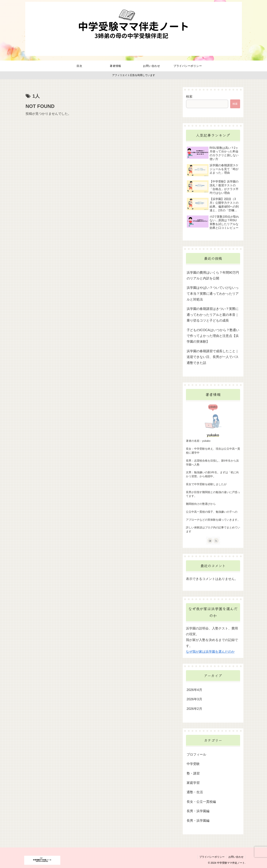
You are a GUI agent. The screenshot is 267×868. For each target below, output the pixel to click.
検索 (189, 97)
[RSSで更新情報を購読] (216, 541)
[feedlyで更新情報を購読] (210, 541)
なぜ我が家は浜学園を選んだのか (210, 652)
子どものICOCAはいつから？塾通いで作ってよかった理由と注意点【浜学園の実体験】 (213, 336)
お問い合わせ (236, 857)
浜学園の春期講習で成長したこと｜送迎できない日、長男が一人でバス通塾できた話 (213, 357)
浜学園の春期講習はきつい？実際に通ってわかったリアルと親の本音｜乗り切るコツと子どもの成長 (213, 315)
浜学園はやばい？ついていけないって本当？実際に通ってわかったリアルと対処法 (213, 294)
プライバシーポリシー (212, 857)
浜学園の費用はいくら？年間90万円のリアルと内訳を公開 (213, 275)
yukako (213, 435)
